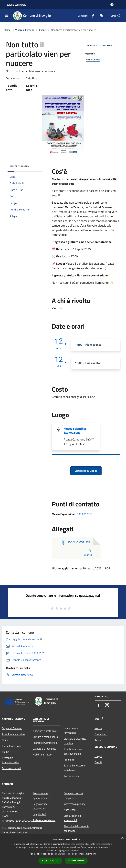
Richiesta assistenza (44, 820)
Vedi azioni (109, 46)
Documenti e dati (11, 768)
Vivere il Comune (25, 30)
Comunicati (101, 734)
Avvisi (98, 740)
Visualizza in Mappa (86, 471)
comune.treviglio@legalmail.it (25, 828)
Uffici (5, 740)
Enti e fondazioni (11, 746)
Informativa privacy (74, 804)
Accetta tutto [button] (50, 861)
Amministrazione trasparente (73, 796)
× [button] (122, 838)
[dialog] (63, 851)
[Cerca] (119, 16)
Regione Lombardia (16, 5)
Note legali (70, 810)
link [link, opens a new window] (95, 854)
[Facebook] (92, 16)
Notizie (98, 728)
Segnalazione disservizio (40, 806)
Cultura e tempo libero (45, 737)
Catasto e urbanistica (45, 749)
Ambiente (69, 760)
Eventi (43, 30)
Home (7, 30)
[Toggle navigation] (7, 15)
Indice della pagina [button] (19, 166)
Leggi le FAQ (40, 814)
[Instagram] (100, 16)
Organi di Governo (12, 728)
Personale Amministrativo (11, 760)
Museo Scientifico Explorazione (75, 431)
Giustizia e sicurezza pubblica (75, 741)
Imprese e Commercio (45, 743)
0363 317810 (85, 514)
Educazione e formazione (71, 730)
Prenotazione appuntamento (41, 796)
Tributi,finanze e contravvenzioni (73, 751)
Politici (6, 752)
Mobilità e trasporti (43, 754)
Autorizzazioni (72, 776)
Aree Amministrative (14, 734)
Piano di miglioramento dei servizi (77, 828)
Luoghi (98, 756)
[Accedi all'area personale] (112, 5)
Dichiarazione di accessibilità (73, 818)
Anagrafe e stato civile (45, 731)
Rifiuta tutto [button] (76, 861)
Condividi (93, 46)
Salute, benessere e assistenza (75, 768)
